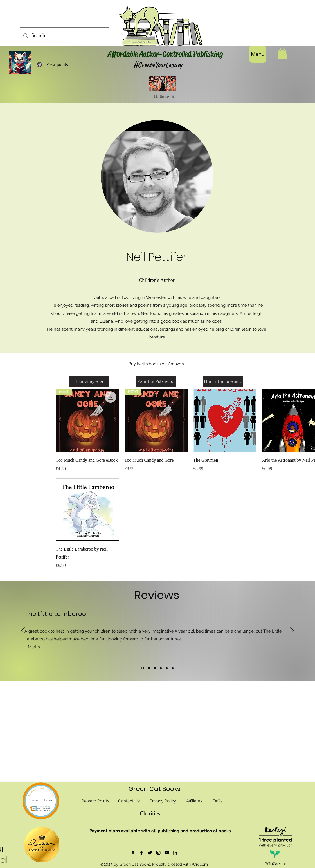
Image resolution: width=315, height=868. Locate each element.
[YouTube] (167, 853)
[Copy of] (155, 668)
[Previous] (23, 631)
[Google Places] (133, 853)
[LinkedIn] (175, 853)
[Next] (292, 631)
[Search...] (64, 36)
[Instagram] (158, 853)
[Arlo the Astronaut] (156, 381)
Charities (150, 813)
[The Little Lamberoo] (223, 381)
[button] (282, 53)
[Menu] (258, 54)
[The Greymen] (89, 381)
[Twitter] (150, 853)
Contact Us (129, 801)
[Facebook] (141, 853)
